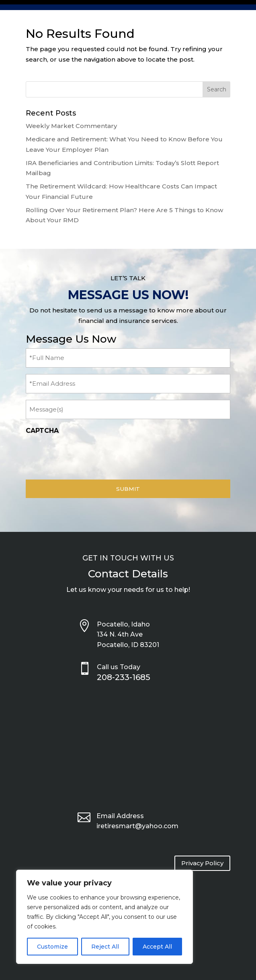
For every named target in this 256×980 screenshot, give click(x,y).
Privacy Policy (202, 863)
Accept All (157, 947)
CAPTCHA (42, 431)
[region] (104, 917)
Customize (52, 947)
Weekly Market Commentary (71, 126)
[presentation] (87, 455)
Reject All (105, 947)
